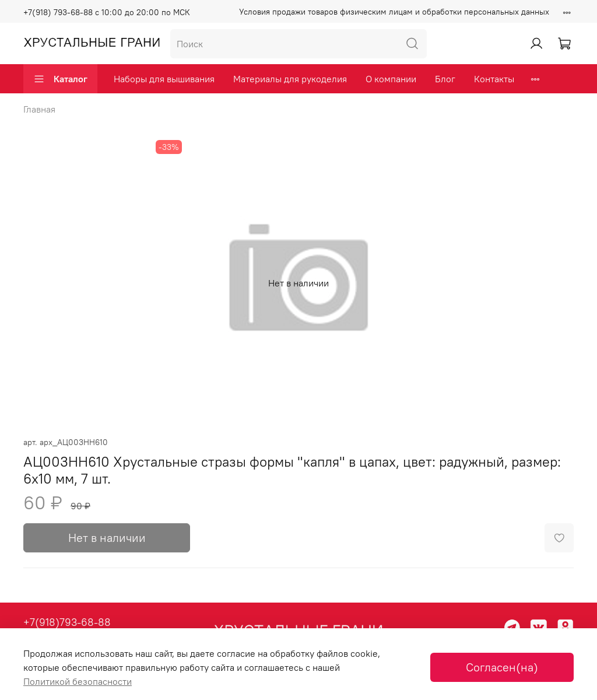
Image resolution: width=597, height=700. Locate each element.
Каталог (60, 79)
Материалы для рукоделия (290, 79)
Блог (445, 79)
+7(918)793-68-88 (67, 622)
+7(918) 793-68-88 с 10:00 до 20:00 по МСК (107, 12)
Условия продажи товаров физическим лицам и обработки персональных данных (394, 12)
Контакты (494, 79)
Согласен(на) (502, 667)
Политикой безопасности (78, 681)
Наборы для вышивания (164, 79)
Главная (39, 109)
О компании (391, 79)
